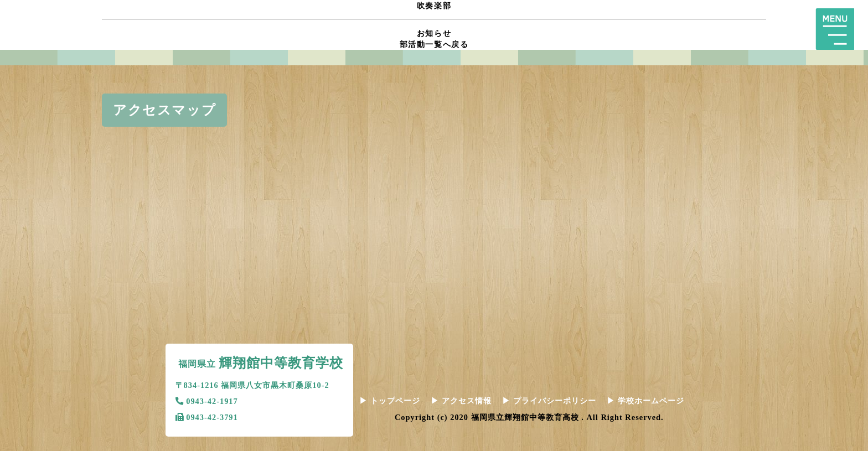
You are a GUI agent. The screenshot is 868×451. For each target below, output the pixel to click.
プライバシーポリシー (549, 401)
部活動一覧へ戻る (434, 44)
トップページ (390, 401)
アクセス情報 (461, 401)
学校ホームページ (645, 401)
